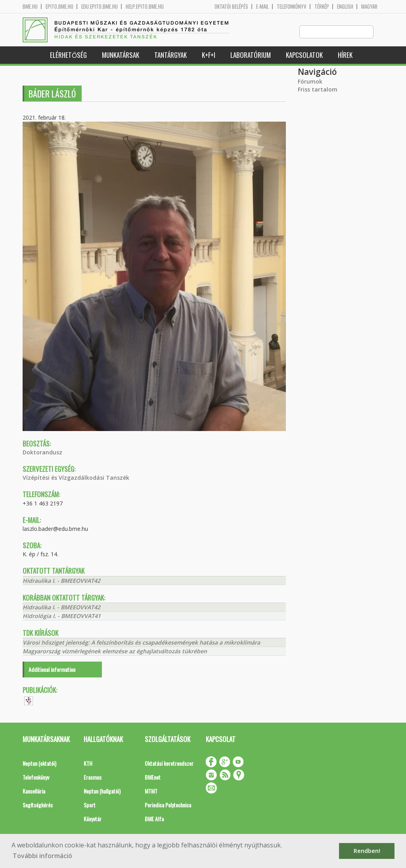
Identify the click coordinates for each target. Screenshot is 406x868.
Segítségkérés (38, 805)
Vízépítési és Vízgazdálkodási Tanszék (76, 478)
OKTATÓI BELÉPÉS (231, 7)
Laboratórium (251, 55)
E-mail (262, 7)
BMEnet (153, 777)
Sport (90, 805)
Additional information (52, 670)
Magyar (369, 7)
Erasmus (93, 777)
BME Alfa (154, 819)
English (345, 7)
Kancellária (34, 791)
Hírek (345, 55)
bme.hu (30, 7)
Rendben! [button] (367, 851)
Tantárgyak (170, 55)
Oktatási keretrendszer (169, 764)
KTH (88, 764)
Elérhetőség (68, 55)
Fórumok (310, 82)
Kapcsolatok (304, 55)
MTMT (151, 791)
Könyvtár (93, 819)
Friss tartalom (318, 90)
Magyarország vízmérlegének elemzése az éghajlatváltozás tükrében (115, 651)
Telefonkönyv (292, 7)
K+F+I (209, 55)
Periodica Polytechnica (168, 805)
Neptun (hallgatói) (102, 791)
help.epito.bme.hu (145, 7)
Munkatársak (121, 55)
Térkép (322, 7)
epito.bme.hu (59, 7)
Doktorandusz (42, 453)
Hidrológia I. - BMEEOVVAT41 (62, 616)
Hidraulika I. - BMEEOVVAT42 (61, 581)
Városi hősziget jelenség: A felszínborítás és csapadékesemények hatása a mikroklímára (141, 643)
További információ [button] (42, 856)
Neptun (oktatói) (39, 764)
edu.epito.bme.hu (100, 7)
